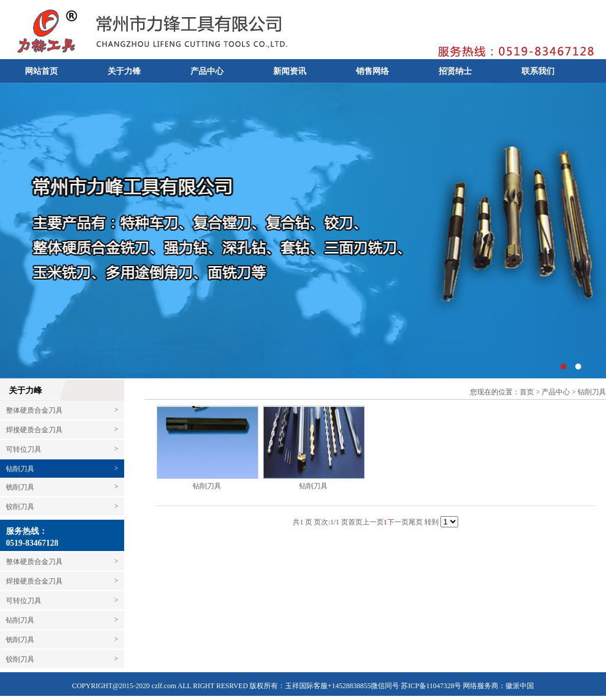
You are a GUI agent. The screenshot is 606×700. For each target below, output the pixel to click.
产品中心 (207, 71)
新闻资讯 (290, 71)
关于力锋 (124, 71)
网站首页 (41, 71)
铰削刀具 (62, 506)
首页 (527, 392)
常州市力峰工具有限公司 (303, 231)
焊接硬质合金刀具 (62, 430)
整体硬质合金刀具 (62, 410)
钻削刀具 (20, 469)
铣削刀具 (62, 487)
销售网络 (372, 71)
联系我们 (538, 71)
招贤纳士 (455, 71)
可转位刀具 (62, 449)
